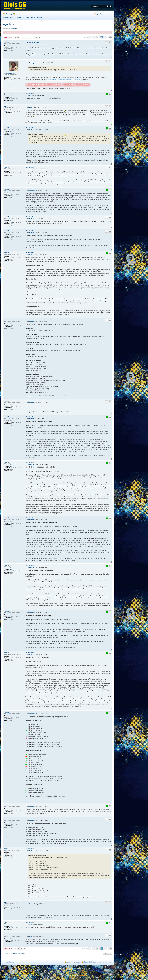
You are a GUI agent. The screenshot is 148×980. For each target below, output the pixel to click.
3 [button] (100, 37)
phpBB (67, 968)
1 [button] (95, 37)
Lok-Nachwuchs (15, 29)
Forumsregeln (8, 33)
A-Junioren (9, 24)
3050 (11, 110)
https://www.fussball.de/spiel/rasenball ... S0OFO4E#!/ (63, 79)
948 (11, 46)
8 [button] (109, 37)
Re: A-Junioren (32, 42)
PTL (5, 94)
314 (11, 97)
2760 (11, 77)
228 (11, 926)
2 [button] (97, 37)
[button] (90, 37)
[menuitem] (16, 14)
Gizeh (6, 106)
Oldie (6, 922)
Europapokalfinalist (10, 73)
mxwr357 (7, 42)
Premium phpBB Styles (80, 971)
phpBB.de (83, 975)
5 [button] (104, 37)
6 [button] (106, 37)
